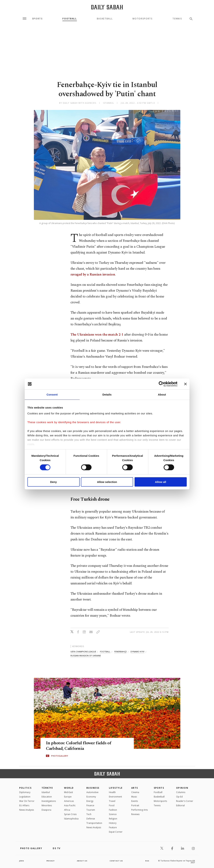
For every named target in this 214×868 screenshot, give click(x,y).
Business (93, 788)
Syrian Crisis (70, 814)
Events (135, 801)
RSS (147, 861)
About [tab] (162, 395)
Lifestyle (116, 788)
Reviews (135, 814)
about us (82, 861)
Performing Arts (139, 810)
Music (134, 797)
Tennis (177, 19)
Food (112, 805)
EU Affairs (24, 805)
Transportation (94, 823)
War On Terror (27, 801)
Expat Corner (116, 832)
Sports (37, 19)
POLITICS (25, 788)
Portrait (135, 805)
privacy (50, 861)
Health (112, 792)
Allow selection (107, 482)
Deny (54, 482)
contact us (117, 861)
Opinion (182, 788)
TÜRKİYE (47, 788)
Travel (112, 801)
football (105, 652)
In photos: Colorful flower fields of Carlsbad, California (80, 746)
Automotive (92, 792)
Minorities (47, 805)
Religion (113, 819)
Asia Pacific (70, 805)
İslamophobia (71, 819)
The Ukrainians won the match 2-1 (97, 335)
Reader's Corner (185, 801)
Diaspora (46, 810)
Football (70, 19)
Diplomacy (25, 792)
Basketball (105, 19)
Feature (113, 827)
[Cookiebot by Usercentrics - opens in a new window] (161, 384)
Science (113, 814)
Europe (68, 797)
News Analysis (27, 810)
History (113, 823)
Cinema (135, 792)
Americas (69, 801)
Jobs (22, 861)
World (69, 788)
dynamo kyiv (137, 652)
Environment (115, 797)
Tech (89, 814)
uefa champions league (83, 652)
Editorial (180, 805)
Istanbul (46, 792)
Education (47, 797)
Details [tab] (107, 395)
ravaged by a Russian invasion (93, 275)
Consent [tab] (52, 395)
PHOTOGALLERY (60, 756)
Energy (90, 801)
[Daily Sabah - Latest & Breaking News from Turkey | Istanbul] (107, 7)
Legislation (25, 797)
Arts (135, 788)
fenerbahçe (120, 652)
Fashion (113, 810)
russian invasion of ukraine (86, 656)
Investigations (49, 801)
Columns (181, 792)
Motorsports (143, 19)
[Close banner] (185, 384)
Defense (91, 819)
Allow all (161, 482)
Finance (90, 805)
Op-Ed (179, 797)
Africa (67, 810)
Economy (91, 797)
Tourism (91, 810)
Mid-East (68, 792)
